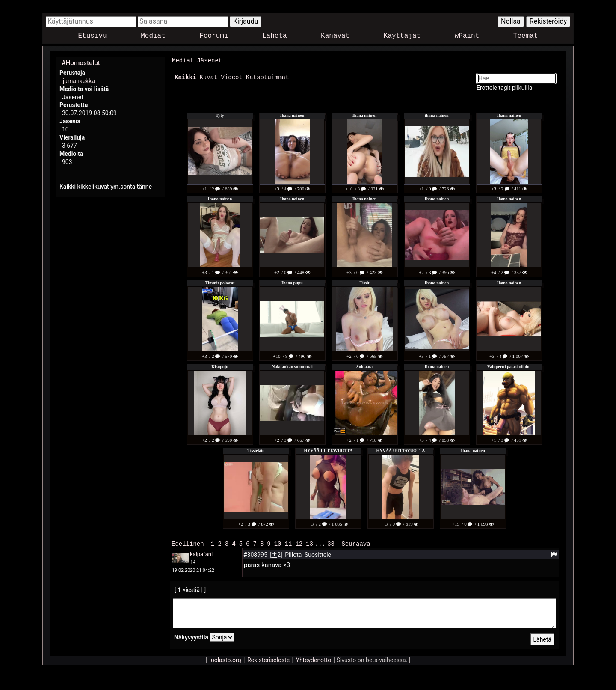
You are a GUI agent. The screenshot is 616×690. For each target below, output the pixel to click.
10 (278, 543)
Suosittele (318, 554)
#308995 (256, 554)
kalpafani (201, 553)
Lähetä (275, 36)
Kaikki (185, 77)
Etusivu (93, 36)
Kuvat (208, 77)
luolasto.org (225, 659)
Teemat (526, 36)
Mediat (153, 36)
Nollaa (511, 21)
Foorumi (214, 36)
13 (309, 543)
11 (288, 543)
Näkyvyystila (191, 636)
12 (299, 543)
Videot (231, 77)
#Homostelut (81, 63)
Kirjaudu (246, 21)
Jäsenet (209, 61)
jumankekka (79, 81)
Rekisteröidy (548, 21)
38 (331, 543)
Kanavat (335, 36)
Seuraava (356, 543)
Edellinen (188, 543)
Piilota (294, 554)
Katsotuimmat (268, 77)
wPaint (467, 36)
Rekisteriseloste (268, 659)
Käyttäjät (402, 36)
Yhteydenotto (314, 659)
